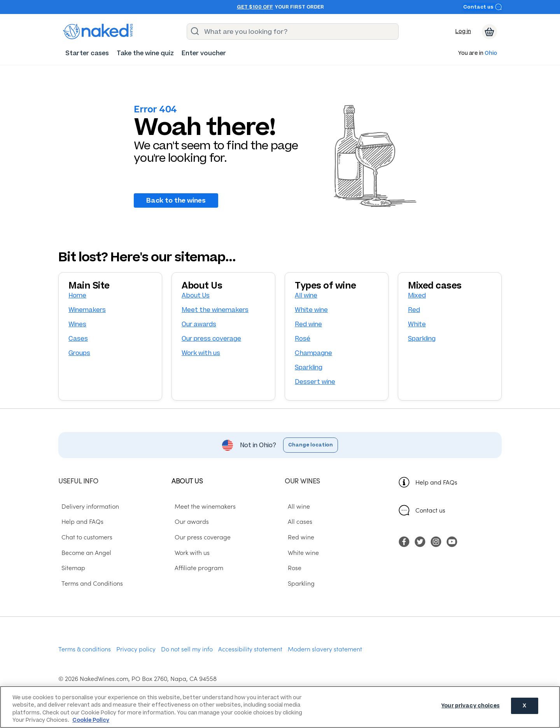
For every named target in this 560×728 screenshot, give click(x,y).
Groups (79, 353)
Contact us (483, 7)
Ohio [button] (491, 53)
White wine (311, 310)
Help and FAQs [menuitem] (79, 521)
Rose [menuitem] (291, 567)
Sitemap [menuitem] (70, 567)
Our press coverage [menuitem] (199, 537)
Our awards (199, 324)
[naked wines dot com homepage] (98, 31)
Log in (463, 31)
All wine (306, 295)
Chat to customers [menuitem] (84, 537)
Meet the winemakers (215, 310)
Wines (77, 324)
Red (414, 310)
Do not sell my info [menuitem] (187, 649)
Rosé (303, 339)
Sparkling (309, 367)
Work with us (201, 353)
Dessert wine (315, 382)
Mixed (417, 295)
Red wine (308, 324)
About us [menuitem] (187, 480)
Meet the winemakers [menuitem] (202, 506)
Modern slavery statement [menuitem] (325, 649)
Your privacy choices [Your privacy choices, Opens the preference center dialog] (471, 706)
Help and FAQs (436, 482)
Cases (78, 339)
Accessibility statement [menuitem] (250, 649)
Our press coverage (211, 339)
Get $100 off (255, 7)
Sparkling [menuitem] (298, 583)
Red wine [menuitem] (298, 537)
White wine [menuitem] (300, 552)
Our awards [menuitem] (189, 521)
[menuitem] (87, 53)
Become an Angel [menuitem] (83, 552)
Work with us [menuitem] (189, 552)
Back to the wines (176, 200)
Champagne (313, 353)
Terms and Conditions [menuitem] (89, 583)
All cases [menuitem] (297, 521)
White (417, 324)
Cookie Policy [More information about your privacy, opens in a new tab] (91, 720)
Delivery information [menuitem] (87, 506)
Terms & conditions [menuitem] (85, 649)
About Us (196, 295)
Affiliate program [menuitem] (196, 567)
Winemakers (87, 310)
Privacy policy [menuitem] (136, 649)
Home (77, 295)
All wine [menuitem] (296, 506)
